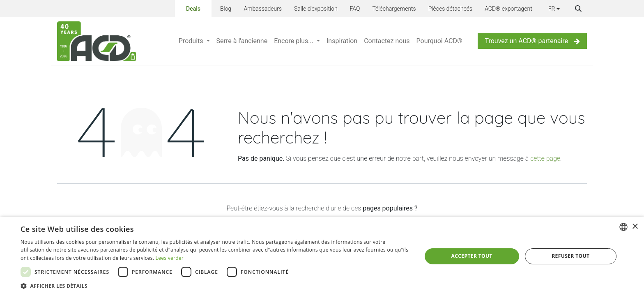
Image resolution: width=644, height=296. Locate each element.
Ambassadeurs (263, 9)
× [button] (635, 227)
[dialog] (322, 256)
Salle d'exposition (316, 9)
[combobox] (623, 227)
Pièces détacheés (450, 9)
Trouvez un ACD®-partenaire (532, 41)
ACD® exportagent (508, 9)
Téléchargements (394, 9)
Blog (226, 9)
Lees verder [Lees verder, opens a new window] (170, 258)
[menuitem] (194, 41)
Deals (193, 8)
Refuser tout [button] (570, 256)
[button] (578, 9)
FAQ (355, 9)
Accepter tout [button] (472, 256)
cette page (545, 158)
